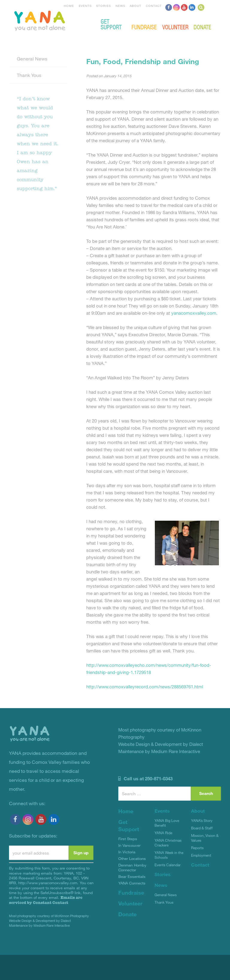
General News (32, 59)
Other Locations (132, 858)
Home (69, 6)
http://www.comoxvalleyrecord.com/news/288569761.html (145, 687)
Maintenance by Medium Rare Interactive (39, 925)
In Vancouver (129, 845)
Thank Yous (29, 75)
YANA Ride (163, 833)
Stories (103, 6)
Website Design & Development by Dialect (40, 921)
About (136, 6)
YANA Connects (132, 883)
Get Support (111, 24)
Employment (201, 855)
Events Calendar (168, 865)
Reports (197, 848)
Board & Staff (202, 828)
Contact (154, 6)
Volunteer (175, 27)
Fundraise (144, 27)
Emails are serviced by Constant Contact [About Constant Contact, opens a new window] (46, 900)
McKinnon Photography (72, 916)
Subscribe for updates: (33, 836)
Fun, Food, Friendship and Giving (143, 61)
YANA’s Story (202, 820)
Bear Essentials (132, 876)
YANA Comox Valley (60, 20)
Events (85, 6)
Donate (202, 27)
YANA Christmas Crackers (168, 843)
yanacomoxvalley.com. (194, 313)
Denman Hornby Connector (132, 867)
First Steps (128, 839)
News (120, 6)
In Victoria (127, 852)
